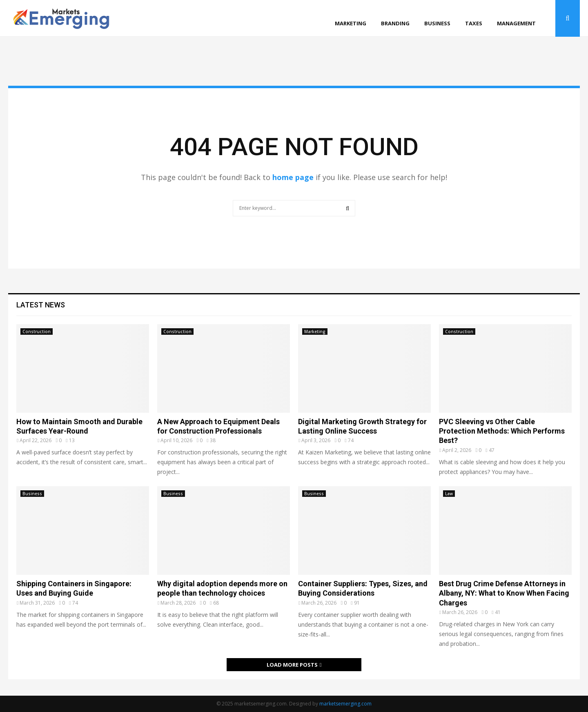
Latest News (41, 305)
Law (449, 494)
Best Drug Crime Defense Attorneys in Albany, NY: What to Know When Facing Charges (504, 593)
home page (293, 177)
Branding (395, 23)
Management (516, 23)
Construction (37, 332)
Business (437, 23)
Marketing (351, 23)
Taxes (474, 23)
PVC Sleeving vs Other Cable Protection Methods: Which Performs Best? (502, 431)
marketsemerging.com (345, 704)
